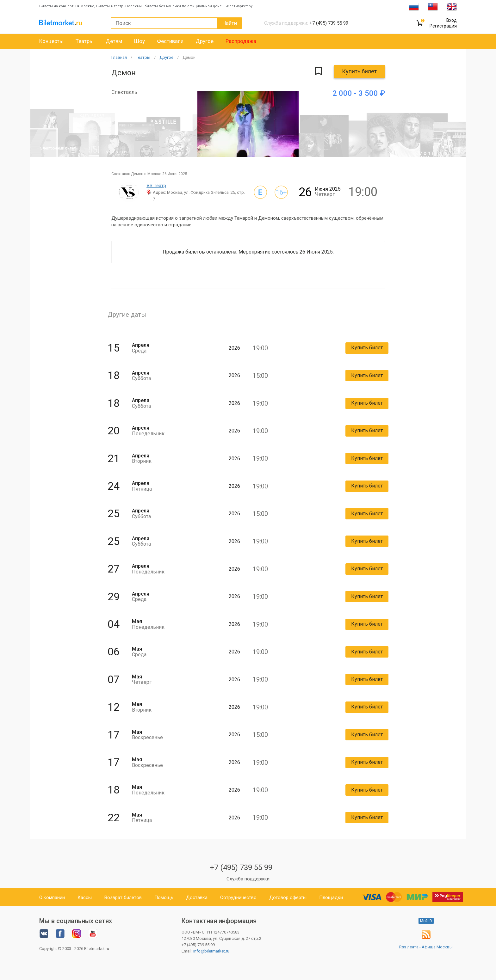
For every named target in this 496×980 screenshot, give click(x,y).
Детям (114, 41)
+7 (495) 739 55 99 (241, 867)
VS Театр (156, 186)
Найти (230, 23)
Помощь (164, 897)
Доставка (197, 897)
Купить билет (359, 71)
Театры (85, 41)
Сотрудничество (238, 897)
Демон (189, 57)
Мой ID (426, 921)
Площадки (331, 897)
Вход (452, 20)
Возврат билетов (123, 897)
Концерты (51, 41)
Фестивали (170, 41)
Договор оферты (288, 897)
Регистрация (443, 26)
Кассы (85, 897)
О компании (52, 897)
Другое (205, 41)
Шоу (139, 41)
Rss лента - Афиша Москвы (426, 947)
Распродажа (241, 41)
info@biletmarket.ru (211, 951)
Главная (119, 57)
